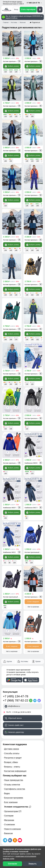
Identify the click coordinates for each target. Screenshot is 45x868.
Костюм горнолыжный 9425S (34, 374)
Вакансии (8, 833)
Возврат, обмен (11, 762)
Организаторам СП (13, 811)
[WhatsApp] (31, 700)
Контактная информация (15, 771)
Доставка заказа (12, 749)
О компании (10, 824)
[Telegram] (35, 700)
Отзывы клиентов (12, 785)
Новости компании (13, 829)
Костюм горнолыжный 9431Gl (13, 285)
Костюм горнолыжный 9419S (13, 463)
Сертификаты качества (15, 789)
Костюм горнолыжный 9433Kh (35, 106)
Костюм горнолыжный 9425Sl (13, 418)
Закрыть (33, 864)
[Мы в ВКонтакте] (10, 840)
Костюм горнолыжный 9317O (34, 195)
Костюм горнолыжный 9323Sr (13, 597)
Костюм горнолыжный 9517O (34, 597)
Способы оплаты (12, 753)
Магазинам (9, 820)
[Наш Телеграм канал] (5, 840)
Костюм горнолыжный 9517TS (35, 240)
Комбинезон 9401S (10, 552)
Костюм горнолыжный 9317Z (34, 151)
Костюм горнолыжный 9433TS (13, 151)
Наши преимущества (14, 780)
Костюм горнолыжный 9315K (13, 61)
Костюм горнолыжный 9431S (13, 374)
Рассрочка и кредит (13, 758)
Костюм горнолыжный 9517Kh (13, 240)
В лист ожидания (33, 602)
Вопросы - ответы (12, 767)
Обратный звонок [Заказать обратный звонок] (15, 718)
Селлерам (9, 816)
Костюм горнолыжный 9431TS (35, 329)
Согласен (12, 864)
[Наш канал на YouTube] (20, 840)
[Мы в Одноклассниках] (15, 840)
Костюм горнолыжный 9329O (34, 642)
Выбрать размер (12, 66)
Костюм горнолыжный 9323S (34, 552)
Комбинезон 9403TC (10, 508)
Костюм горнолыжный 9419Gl (13, 642)
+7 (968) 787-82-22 (16, 700)
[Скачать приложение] (14, 680)
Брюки (38, 661)
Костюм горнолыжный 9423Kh (13, 106)
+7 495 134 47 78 (34, 3)
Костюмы (24, 661)
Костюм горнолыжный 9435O (34, 285)
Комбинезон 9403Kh (31, 463)
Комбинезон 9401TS (31, 508)
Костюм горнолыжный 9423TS (35, 61)
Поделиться (36, 22)
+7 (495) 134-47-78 (16, 696)
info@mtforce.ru (14, 706)
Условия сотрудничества (18, 807)
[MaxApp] (40, 700)
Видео (7, 793)
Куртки (9, 661)
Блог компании (11, 802)
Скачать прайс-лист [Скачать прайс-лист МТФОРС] (16, 725)
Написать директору (16, 732)
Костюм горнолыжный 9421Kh (35, 418)
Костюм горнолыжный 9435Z (13, 329)
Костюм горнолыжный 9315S (13, 195)
